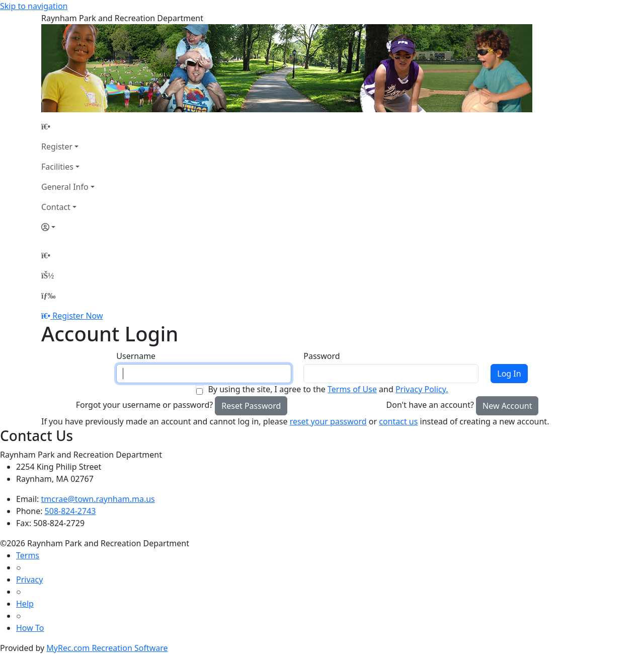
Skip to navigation (34, 6)
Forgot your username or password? (145, 405)
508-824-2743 (70, 511)
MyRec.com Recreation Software (107, 648)
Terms (28, 555)
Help (25, 604)
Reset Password (251, 406)
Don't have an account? (430, 405)
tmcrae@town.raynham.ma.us (98, 499)
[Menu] (48, 296)
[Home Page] (68, 126)
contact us (398, 421)
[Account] (68, 227)
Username (136, 356)
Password (321, 356)
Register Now (77, 316)
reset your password (328, 421)
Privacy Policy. (422, 389)
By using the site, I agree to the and (328, 389)
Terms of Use (352, 389)
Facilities (57, 167)
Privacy (29, 579)
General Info (65, 187)
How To (30, 628)
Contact (56, 207)
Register (57, 147)
